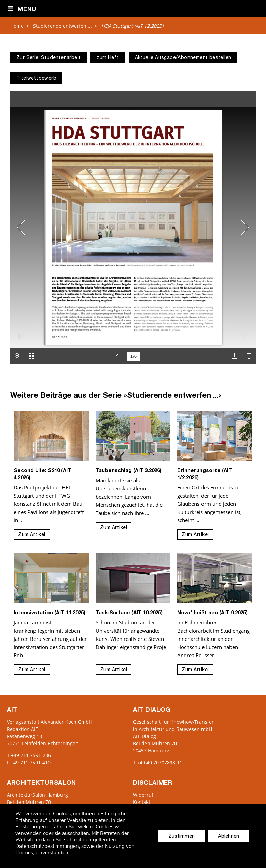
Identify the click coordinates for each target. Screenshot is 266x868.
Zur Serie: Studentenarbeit (48, 58)
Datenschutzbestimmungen (47, 846)
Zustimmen (181, 836)
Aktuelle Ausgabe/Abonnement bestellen (183, 58)
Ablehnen (228, 836)
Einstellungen (31, 827)
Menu (22, 9)
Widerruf (143, 795)
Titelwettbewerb (36, 79)
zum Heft (108, 58)
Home (17, 26)
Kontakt (142, 802)
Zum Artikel (32, 535)
